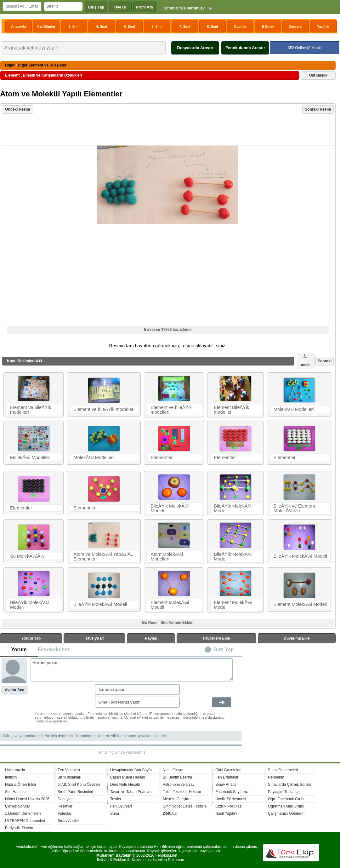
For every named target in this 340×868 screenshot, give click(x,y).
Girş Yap (224, 650)
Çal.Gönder (46, 26)
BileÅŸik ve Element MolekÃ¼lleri (294, 508)
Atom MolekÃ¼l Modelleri (167, 557)
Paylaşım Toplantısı (284, 792)
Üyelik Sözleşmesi (231, 799)
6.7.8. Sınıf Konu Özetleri (79, 785)
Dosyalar (295, 26)
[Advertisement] (169, 130)
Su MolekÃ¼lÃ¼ (27, 556)
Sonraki (325, 361)
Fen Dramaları (227, 777)
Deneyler (65, 799)
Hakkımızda (15, 770)
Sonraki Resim (318, 109)
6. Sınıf (157, 26)
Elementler (161, 457)
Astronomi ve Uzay (179, 785)
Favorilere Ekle (216, 638)
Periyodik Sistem (19, 828)
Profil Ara (144, 7)
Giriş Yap (96, 7)
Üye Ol (120, 7)
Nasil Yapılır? (226, 813)
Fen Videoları (69, 770)
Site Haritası (15, 792)
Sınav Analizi (68, 821)
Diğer (10, 65)
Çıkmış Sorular (17, 806)
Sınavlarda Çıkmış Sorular (290, 785)
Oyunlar (240, 26)
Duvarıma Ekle (297, 638)
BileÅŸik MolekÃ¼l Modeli (170, 508)
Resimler (65, 806)
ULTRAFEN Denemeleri (25, 821)
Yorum (19, 650)
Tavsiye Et (94, 638)
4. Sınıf (102, 26)
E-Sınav (268, 26)
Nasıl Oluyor (173, 770)
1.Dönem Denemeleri (23, 813)
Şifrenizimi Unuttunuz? (184, 8)
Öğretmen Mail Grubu (286, 806)
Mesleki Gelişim (176, 799)
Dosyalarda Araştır (195, 48)
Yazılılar (323, 26)
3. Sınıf (74, 26)
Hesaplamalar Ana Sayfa (131, 770)
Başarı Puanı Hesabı (128, 777)
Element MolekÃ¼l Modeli (170, 605)
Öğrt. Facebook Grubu (287, 799)
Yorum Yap (31, 638)
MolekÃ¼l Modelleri (294, 409)
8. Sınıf (213, 26)
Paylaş (151, 638)
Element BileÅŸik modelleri (231, 410)
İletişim (11, 777)
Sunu (115, 813)
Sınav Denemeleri (283, 770)
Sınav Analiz (226, 785)
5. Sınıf (130, 26)
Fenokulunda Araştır (245, 48)
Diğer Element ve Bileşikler (42, 65)
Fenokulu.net (54, 650)
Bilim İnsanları (69, 777)
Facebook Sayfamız (232, 792)
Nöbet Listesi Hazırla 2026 (27, 799)
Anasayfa (18, 26)
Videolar (65, 813)
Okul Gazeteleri (228, 770)
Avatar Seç (14, 690)
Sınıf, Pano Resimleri (75, 792)
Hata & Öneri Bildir (21, 785)
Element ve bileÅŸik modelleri (31, 410)
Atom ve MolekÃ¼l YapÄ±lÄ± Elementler (103, 557)
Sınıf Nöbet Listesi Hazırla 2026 (185, 807)
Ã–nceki (306, 361)
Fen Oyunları (121, 806)
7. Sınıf (185, 26)
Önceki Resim (17, 109)
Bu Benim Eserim (177, 777)
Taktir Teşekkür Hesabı (182, 792)
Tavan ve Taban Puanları (131, 792)
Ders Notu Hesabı (125, 785)
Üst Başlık (318, 75)
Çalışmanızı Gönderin (286, 813)
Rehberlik (276, 777)
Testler (116, 799)
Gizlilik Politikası (229, 806)
